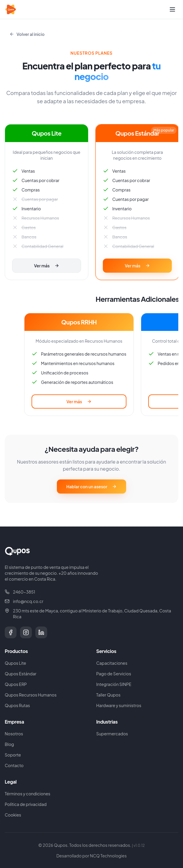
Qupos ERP (16, 684)
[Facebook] (11, 632)
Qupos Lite (15, 663)
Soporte (13, 755)
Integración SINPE (114, 684)
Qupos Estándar (20, 674)
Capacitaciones (112, 663)
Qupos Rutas (17, 705)
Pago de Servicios (114, 674)
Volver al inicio (27, 34)
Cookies (13, 815)
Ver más (46, 266)
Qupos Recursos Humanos (31, 695)
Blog (9, 744)
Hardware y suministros (119, 705)
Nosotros (14, 734)
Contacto (14, 765)
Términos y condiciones (28, 794)
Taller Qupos (108, 695)
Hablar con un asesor (91, 487)
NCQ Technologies (108, 856)
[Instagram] (26, 632)
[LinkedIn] (41, 632)
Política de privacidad (26, 804)
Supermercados (112, 734)
